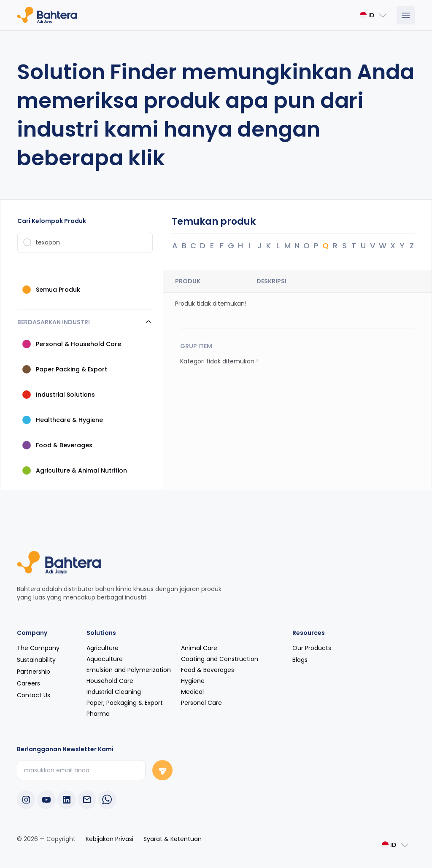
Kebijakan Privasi (109, 838)
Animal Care (199, 648)
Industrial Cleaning (114, 691)
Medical (192, 691)
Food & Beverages (208, 669)
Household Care (110, 680)
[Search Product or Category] (85, 242)
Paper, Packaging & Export (125, 702)
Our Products (312, 648)
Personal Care (201, 702)
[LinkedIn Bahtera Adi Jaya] (67, 799)
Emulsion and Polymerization (129, 669)
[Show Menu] (406, 15)
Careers (28, 683)
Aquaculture (105, 658)
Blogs (300, 659)
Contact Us (34, 695)
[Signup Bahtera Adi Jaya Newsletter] (162, 770)
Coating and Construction (220, 658)
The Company (38, 648)
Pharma (98, 713)
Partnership (34, 671)
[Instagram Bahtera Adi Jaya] (26, 799)
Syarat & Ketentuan (173, 838)
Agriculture (103, 648)
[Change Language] (374, 15)
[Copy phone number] (87, 799)
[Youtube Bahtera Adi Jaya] (46, 799)
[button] (85, 322)
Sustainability (36, 659)
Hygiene (193, 680)
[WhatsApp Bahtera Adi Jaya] (107, 799)
